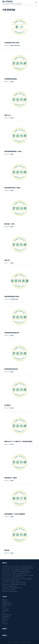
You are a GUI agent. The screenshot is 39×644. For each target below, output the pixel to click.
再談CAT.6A (8, 115)
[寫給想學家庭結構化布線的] (19, 281)
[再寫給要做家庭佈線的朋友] (19, 317)
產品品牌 (5, 618)
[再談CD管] (19, 244)
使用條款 (29, 642)
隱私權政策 (24, 642)
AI (3, 613)
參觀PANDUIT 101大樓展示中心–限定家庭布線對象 (18, 441)
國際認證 (5, 602)
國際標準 (5, 600)
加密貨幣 (5, 611)
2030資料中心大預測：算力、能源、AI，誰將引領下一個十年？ (18, 566)
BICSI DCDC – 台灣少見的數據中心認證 (12, 588)
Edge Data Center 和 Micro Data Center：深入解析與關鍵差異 (17, 579)
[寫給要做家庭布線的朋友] (19, 353)
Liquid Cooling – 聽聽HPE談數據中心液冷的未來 (14, 584)
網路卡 (4, 620)
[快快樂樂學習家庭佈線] (19, 63)
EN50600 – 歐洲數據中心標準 (10, 586)
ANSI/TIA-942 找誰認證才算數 (10, 591)
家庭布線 (7, 550)
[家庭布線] (19, 535)
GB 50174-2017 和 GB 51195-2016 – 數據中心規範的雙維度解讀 (18, 568)
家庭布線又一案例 (9, 224)
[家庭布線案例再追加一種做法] (19, 172)
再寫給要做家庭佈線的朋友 (12, 333)
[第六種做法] (19, 390)
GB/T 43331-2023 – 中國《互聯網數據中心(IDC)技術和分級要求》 (18, 575)
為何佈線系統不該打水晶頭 (12, 43)
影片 (3, 607)
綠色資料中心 (6, 605)
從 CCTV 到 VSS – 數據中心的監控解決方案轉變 (14, 582)
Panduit (4, 609)
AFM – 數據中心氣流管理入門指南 (11, 581)
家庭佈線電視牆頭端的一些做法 (13, 151)
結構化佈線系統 (17, 45)
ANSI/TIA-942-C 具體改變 (9, 590)
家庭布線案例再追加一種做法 (12, 188)
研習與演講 (12, 299)
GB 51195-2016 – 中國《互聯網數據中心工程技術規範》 (16, 570)
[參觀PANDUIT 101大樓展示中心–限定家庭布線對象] (19, 426)
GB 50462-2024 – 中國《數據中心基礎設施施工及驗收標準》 (17, 572)
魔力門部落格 (7, 2)
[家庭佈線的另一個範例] (19, 462)
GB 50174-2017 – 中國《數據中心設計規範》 (13, 577)
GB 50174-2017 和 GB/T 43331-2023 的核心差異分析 (15, 573)
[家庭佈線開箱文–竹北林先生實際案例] (19, 498)
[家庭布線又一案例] (19, 208)
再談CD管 (7, 260)
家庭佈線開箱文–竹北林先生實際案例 (15, 514)
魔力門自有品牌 (6, 615)
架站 (3, 622)
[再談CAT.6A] (19, 99)
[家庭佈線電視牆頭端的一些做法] (19, 136)
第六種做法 (7, 405)
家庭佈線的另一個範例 (11, 478)
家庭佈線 (12, 45)
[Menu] (36, 2)
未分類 (4, 624)
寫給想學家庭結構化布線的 (12, 296)
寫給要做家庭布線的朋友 (11, 369)
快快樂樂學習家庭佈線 (11, 79)
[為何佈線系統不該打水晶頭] (19, 27)
